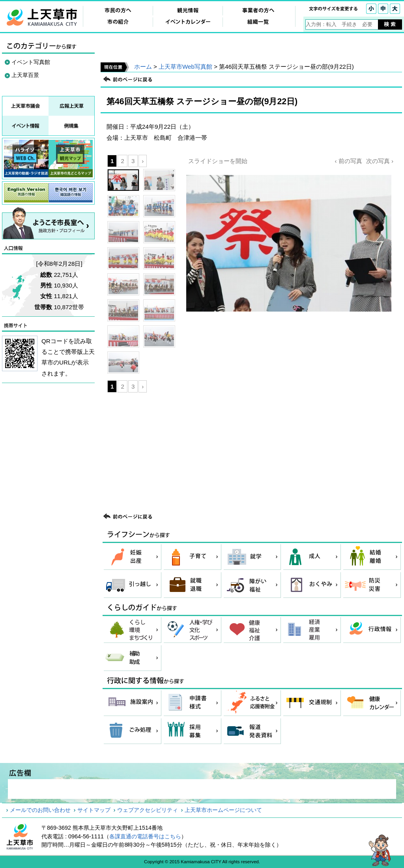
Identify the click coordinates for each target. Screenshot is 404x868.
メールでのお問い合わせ (40, 810)
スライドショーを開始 (218, 161)
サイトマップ (94, 810)
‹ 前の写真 (348, 161)
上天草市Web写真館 (185, 67)
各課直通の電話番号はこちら (145, 836)
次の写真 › (380, 161)
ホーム (143, 67)
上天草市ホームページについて (223, 810)
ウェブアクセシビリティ (148, 810)
